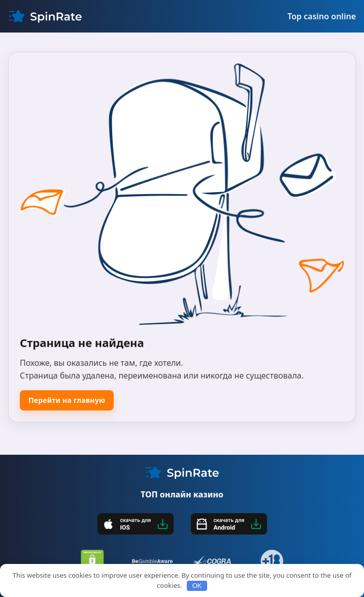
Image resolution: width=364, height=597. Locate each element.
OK (197, 586)
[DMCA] (92, 561)
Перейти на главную (67, 400)
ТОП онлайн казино (182, 494)
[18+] (272, 561)
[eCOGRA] (212, 561)
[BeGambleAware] (152, 561)
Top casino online (322, 16)
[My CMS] (45, 16)
